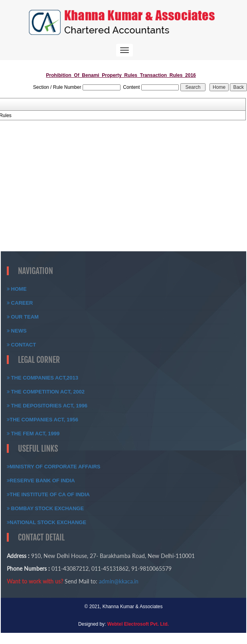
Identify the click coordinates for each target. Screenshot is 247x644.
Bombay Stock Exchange (45, 508)
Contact (21, 345)
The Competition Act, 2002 (46, 392)
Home (17, 289)
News (17, 331)
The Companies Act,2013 (42, 378)
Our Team (23, 317)
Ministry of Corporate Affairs (54, 467)
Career (20, 303)
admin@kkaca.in (119, 581)
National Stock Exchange (46, 522)
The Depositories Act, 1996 (47, 406)
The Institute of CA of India (48, 494)
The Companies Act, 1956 (42, 420)
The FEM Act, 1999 (33, 434)
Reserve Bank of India (41, 481)
